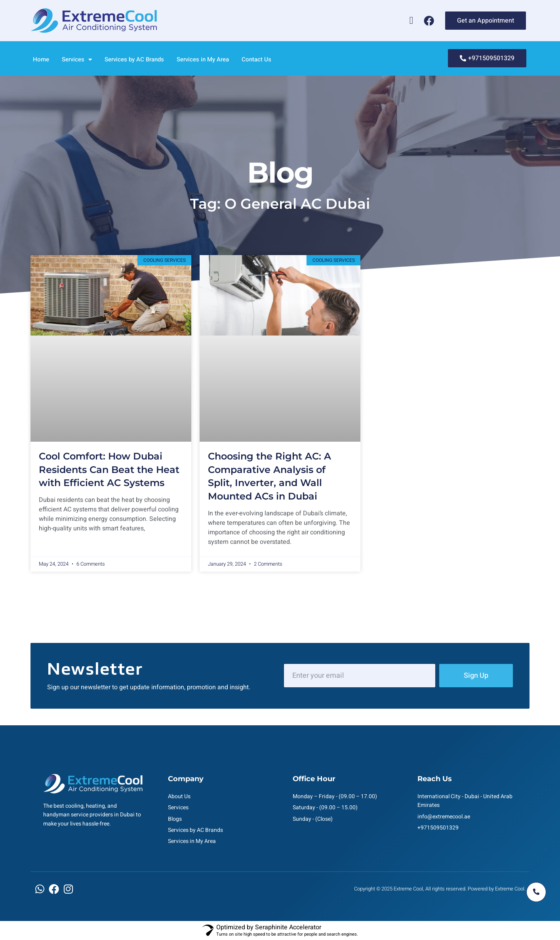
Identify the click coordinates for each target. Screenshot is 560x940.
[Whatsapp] (411, 21)
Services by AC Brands (134, 59)
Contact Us (256, 59)
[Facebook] (429, 21)
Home (41, 59)
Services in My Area (203, 59)
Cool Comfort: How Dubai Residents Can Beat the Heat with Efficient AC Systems (109, 469)
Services (77, 60)
